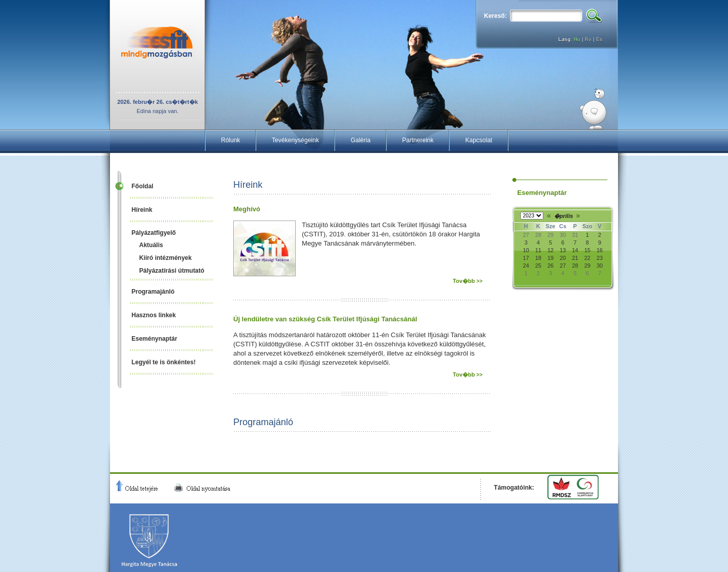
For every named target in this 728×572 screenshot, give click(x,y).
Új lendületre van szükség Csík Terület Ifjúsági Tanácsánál (325, 319)
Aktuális (151, 245)
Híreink (142, 210)
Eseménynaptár (154, 339)
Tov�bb (468, 281)
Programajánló (153, 292)
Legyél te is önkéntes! (163, 362)
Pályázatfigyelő (154, 233)
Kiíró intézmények (166, 258)
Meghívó (247, 209)
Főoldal (142, 186)
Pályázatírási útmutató (172, 271)
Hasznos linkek (154, 315)
